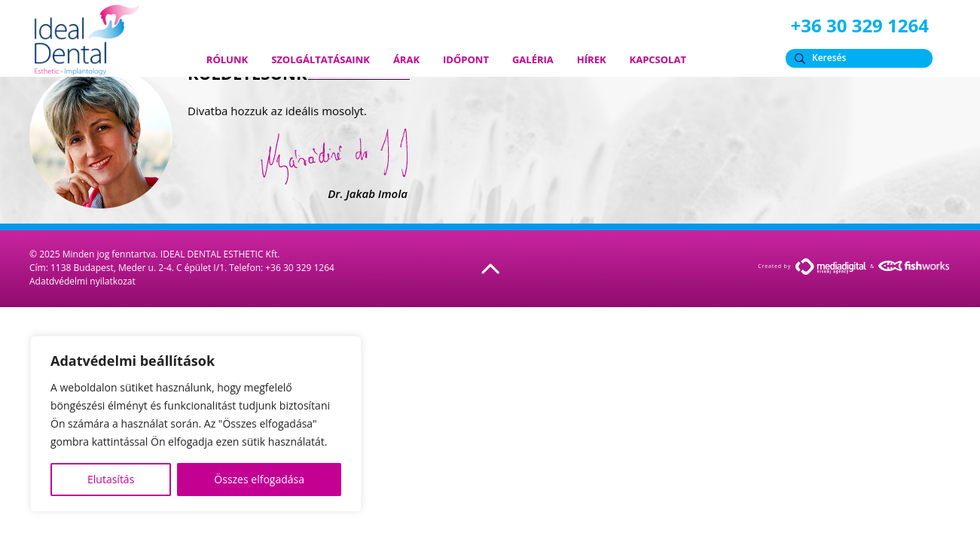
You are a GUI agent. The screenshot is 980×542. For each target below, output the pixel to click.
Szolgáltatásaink (321, 59)
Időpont (466, 59)
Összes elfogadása (259, 479)
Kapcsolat (658, 59)
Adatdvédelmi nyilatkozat (82, 281)
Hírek (592, 59)
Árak (406, 59)
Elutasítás (111, 479)
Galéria (533, 59)
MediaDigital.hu (831, 266)
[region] (196, 424)
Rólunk (227, 59)
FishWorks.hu (914, 266)
